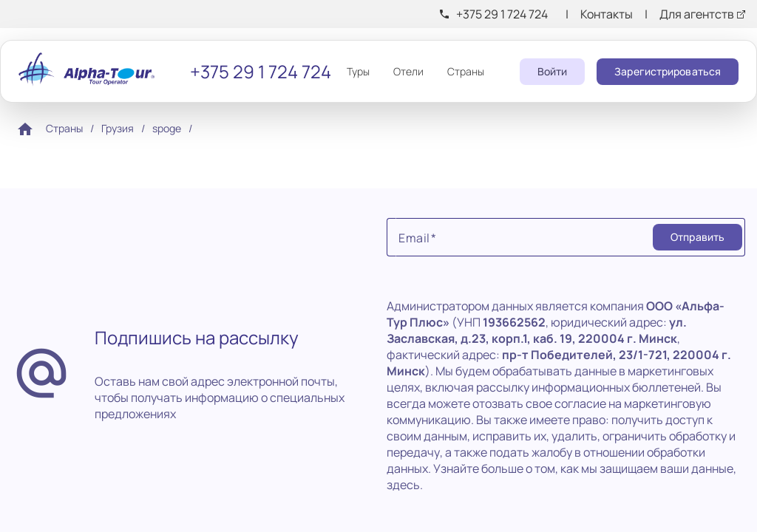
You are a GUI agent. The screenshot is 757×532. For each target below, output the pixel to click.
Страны (466, 71)
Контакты (607, 14)
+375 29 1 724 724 (502, 14)
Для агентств (697, 14)
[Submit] (697, 237)
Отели (408, 71)
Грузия (118, 128)
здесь (403, 485)
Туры (358, 71)
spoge (167, 128)
